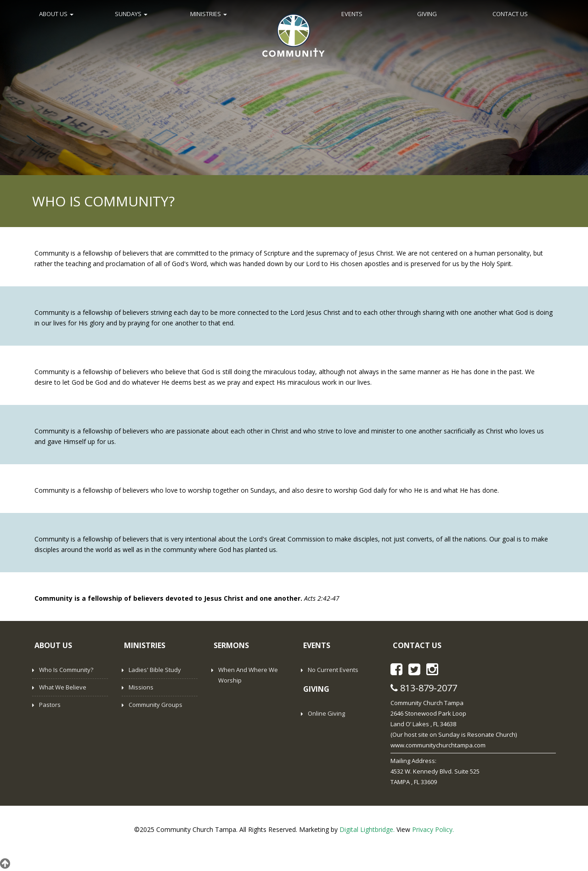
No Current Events (333, 670)
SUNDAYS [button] (131, 14)
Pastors (50, 705)
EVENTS (352, 14)
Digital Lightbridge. (367, 829)
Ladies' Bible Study (155, 670)
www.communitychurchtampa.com (438, 745)
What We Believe (63, 687)
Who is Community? (66, 670)
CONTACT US (510, 14)
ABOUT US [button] (56, 14)
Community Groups (155, 705)
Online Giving (326, 713)
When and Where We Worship (248, 675)
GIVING (427, 14)
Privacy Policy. (433, 829)
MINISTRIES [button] (209, 14)
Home (294, 34)
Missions (141, 687)
